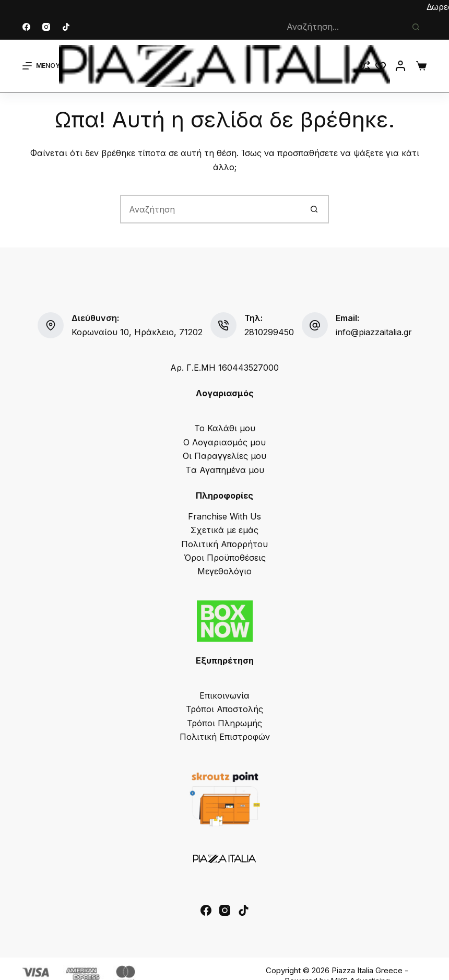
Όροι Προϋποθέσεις (225, 558)
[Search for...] (342, 27)
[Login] (400, 66)
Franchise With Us (224, 516)
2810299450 (269, 332)
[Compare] (365, 66)
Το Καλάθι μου (225, 428)
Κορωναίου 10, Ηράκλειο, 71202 (137, 332)
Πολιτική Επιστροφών (225, 737)
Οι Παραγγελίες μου (224, 456)
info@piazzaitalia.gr (374, 332)
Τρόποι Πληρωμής (224, 723)
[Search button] (416, 27)
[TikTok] (66, 27)
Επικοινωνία (224, 695)
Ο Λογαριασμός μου (224, 442)
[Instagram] (46, 27)
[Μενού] (41, 66)
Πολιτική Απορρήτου (224, 544)
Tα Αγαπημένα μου (225, 470)
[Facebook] (26, 27)
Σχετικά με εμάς (224, 530)
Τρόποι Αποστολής (224, 709)
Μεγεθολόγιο (224, 571)
